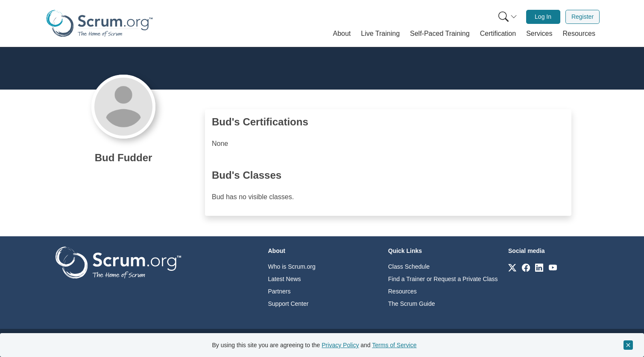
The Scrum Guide (412, 304)
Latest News (285, 279)
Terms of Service (394, 345)
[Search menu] (508, 17)
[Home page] (100, 23)
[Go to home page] (118, 262)
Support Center (288, 304)
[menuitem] (507, 17)
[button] (342, 34)
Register (583, 17)
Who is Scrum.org (292, 267)
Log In (543, 17)
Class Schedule (409, 267)
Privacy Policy (340, 345)
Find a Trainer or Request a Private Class (443, 279)
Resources (402, 291)
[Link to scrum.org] (512, 267)
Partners (280, 291)
